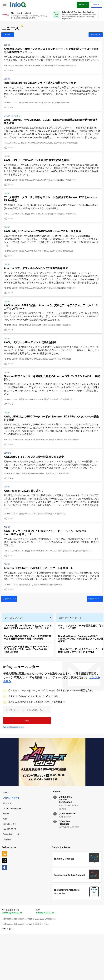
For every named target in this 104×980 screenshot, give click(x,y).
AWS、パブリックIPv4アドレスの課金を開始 (31, 365)
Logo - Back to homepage (19, 4)
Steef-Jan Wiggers (14, 71)
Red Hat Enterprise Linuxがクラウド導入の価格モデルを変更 (41, 90)
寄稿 (6, 861)
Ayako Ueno (34, 500)
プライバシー (8, 974)
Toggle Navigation (5, 5)
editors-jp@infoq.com (45, 957)
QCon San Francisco (64, 865)
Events (7, 855)
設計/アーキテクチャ (13, 124)
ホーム (7, 834)
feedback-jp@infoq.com (13, 957)
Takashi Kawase (40, 71)
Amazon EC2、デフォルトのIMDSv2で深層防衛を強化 (36, 285)
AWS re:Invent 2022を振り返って (24, 518)
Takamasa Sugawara (38, 154)
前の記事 (93, 36)
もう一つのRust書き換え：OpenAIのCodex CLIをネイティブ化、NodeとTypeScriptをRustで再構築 (27, 688)
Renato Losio (11, 110)
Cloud (8, 48)
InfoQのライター (11, 866)
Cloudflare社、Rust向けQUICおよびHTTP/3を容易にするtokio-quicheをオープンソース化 (28, 666)
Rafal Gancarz (12, 154)
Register (82, 5)
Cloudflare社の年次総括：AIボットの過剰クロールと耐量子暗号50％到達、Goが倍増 (28, 677)
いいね (11, 76)
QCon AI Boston (68, 856)
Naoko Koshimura (35, 266)
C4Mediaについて (12, 876)
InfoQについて (10, 871)
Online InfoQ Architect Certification (66, 841)
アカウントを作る (12, 840)
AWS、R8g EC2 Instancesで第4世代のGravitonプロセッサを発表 (43, 247)
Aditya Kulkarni (13, 500)
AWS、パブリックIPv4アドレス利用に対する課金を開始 (37, 173)
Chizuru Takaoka (35, 381)
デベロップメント (15, 657)
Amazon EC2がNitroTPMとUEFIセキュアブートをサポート (39, 598)
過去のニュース (92, 634)
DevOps (8, 479)
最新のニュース (12, 634)
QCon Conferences (12, 850)
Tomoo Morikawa (40, 465)
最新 (10, 36)
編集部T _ (30, 618)
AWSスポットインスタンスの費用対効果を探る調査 (35, 483)
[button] (27, 761)
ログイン (8, 845)
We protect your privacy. (14, 768)
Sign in (96, 5)
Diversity (8, 881)
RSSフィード (23, 28)
